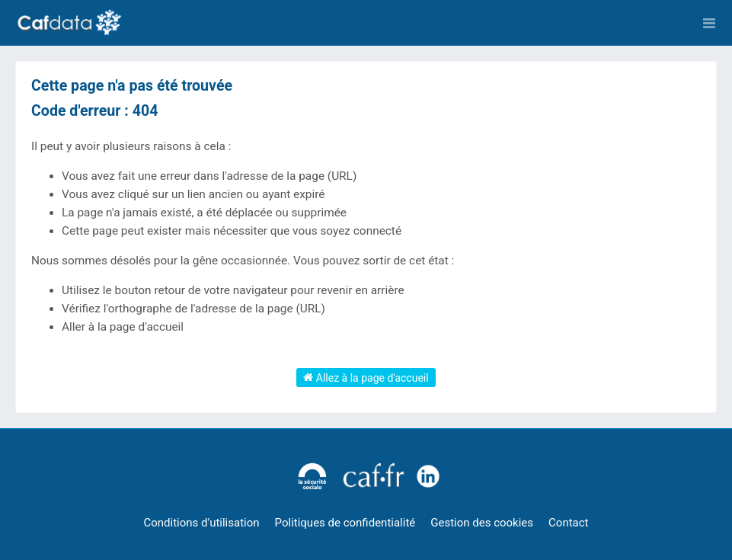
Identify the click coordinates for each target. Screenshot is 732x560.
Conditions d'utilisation (202, 523)
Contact (568, 523)
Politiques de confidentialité (345, 523)
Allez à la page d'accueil (366, 377)
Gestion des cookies (482, 523)
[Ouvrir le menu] (709, 23)
